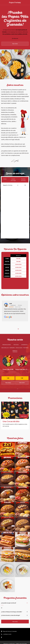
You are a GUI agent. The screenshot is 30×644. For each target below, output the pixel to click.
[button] (18, 322)
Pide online (15, 615)
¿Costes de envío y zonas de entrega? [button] (11, 608)
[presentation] (17, 382)
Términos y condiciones (9, 637)
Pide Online (15, 44)
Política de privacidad (21, 637)
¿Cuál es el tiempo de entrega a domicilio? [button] (12, 605)
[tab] (7, 338)
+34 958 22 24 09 (6, 627)
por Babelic (22, 640)
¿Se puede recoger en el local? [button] (9, 596)
